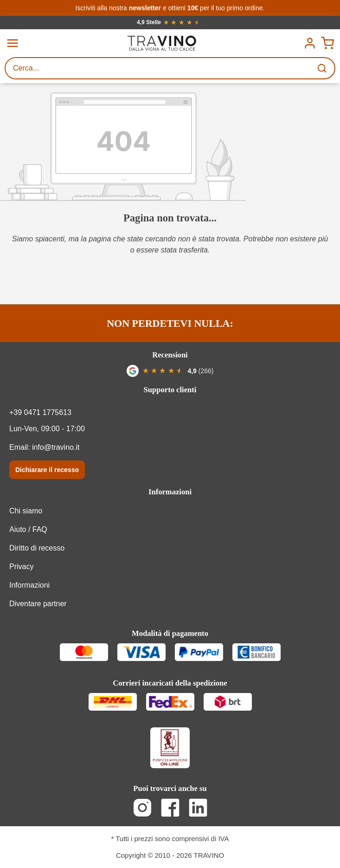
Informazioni (170, 492)
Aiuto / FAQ (28, 529)
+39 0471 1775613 (40, 412)
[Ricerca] (323, 68)
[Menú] (310, 43)
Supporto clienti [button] (170, 390)
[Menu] (13, 43)
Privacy (21, 567)
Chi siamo (26, 511)
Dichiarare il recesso (47, 470)
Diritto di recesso (37, 548)
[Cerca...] (159, 68)
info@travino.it (56, 447)
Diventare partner (38, 604)
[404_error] (170, 147)
